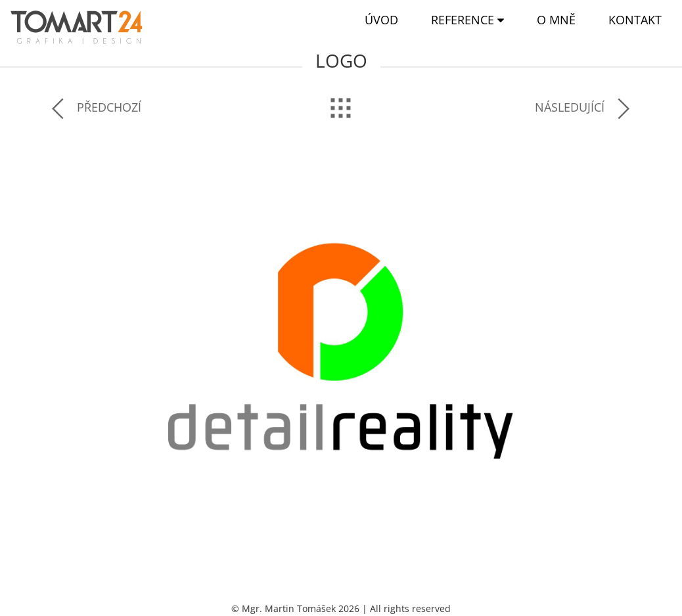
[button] (467, 20)
